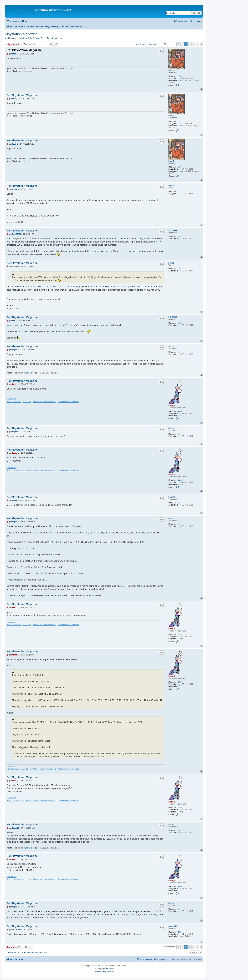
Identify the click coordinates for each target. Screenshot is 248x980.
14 (179, 352)
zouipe (171, 186)
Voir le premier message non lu (149, 44)
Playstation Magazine (21, 34)
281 (179, 932)
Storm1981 (173, 926)
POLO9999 (173, 231)
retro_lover (59, 38)
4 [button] (194, 44)
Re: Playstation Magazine (24, 50)
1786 (180, 76)
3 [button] (190, 44)
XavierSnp (22, 38)
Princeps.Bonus (40, 38)
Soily (30, 38)
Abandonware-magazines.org (19, 402)
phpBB (96, 966)
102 (179, 236)
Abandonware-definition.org (45, 402)
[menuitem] (25, 21)
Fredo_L (172, 406)
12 (179, 192)
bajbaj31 (172, 346)
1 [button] (182, 44)
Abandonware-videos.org (68, 402)
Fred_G (50, 38)
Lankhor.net (12, 399)
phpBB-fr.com (108, 969)
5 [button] (198, 44)
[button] (178, 44)
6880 (180, 411)
